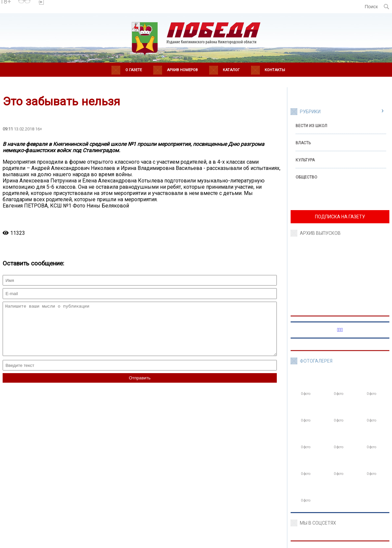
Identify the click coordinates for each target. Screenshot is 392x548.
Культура (305, 160)
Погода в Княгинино (70, 4)
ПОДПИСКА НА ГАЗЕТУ (340, 217)
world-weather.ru (70, 10)
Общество (306, 177)
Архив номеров (182, 70)
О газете (134, 70)
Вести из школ (311, 126)
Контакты (275, 70)
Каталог (231, 70)
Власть (303, 143)
